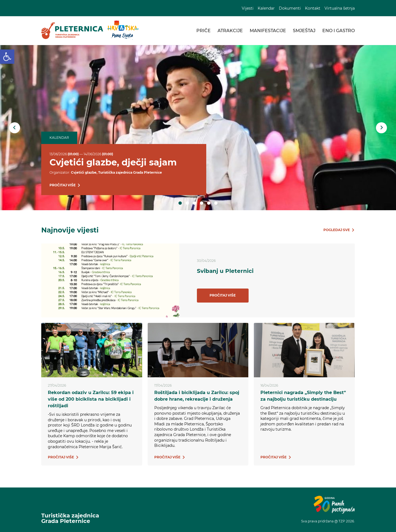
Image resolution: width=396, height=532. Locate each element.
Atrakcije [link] (230, 31)
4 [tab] (202, 203)
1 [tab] (180, 203)
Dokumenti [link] (290, 8)
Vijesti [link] (248, 8)
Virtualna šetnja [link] (340, 8)
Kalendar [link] (266, 8)
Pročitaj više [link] (223, 295)
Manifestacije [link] (268, 31)
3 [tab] (194, 203)
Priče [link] (204, 31)
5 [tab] (209, 203)
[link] (7, 57)
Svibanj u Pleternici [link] (225, 271)
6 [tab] (216, 203)
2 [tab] (187, 203)
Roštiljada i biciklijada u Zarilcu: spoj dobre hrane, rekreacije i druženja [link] (197, 396)
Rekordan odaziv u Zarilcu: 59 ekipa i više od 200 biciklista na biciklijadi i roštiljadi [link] (91, 399)
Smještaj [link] (304, 31)
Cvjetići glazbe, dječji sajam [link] (113, 162)
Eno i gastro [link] (339, 31)
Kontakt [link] (313, 8)
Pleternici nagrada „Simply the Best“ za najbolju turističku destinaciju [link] (303, 396)
